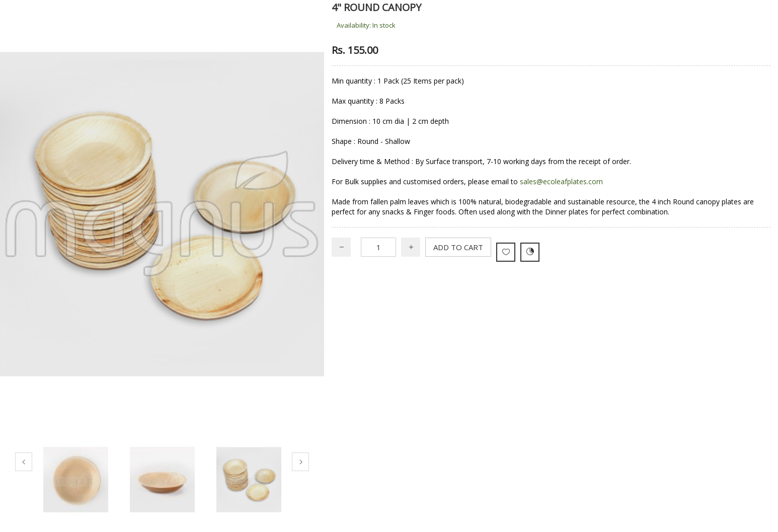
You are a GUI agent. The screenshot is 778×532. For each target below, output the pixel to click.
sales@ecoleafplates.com (561, 181)
